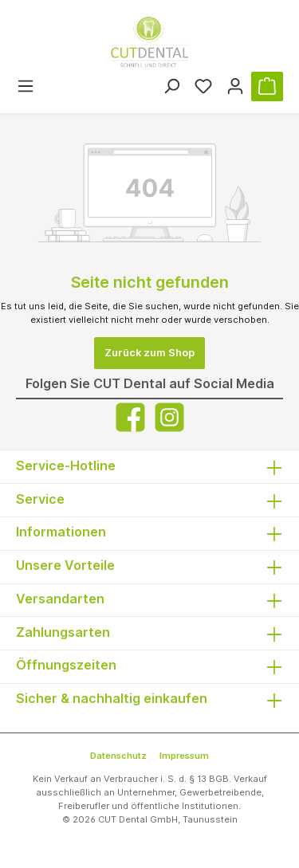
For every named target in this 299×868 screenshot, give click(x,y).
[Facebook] (130, 417)
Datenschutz (118, 756)
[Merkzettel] (203, 86)
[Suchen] (171, 86)
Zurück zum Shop (149, 353)
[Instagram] (169, 417)
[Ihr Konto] (235, 86)
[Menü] (26, 86)
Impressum (184, 756)
